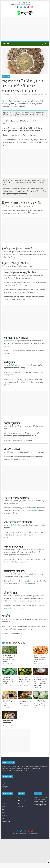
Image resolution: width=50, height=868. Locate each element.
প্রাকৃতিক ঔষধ (11, 97)
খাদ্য (4, 76)
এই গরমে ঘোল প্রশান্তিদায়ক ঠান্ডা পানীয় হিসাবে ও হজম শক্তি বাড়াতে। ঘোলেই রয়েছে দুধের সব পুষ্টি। (40, 681)
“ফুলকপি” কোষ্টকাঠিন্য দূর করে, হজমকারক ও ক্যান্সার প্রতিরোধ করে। (40, 703)
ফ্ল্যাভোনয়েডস (19, 365)
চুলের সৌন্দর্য (9, 608)
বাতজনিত (14, 379)
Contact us (21, 807)
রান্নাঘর (4, 807)
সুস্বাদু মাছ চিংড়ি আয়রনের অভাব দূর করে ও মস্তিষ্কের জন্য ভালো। (40, 659)
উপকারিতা (36, 94)
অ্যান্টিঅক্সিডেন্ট (12, 525)
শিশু (3, 810)
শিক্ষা (3, 818)
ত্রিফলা (42, 94)
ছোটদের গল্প (5, 816)
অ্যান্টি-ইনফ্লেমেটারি (9, 341)
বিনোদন (4, 801)
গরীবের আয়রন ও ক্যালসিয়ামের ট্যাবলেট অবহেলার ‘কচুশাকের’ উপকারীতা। (9, 680)
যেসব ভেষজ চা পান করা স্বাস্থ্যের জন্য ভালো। (25, 702)
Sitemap (21, 798)
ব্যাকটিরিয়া (6, 574)
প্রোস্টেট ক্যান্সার (32, 510)
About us (21, 804)
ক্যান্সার (4, 784)
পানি (20, 285)
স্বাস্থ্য (16, 97)
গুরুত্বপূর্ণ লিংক (5, 787)
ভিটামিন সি (11, 365)
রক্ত (3, 781)
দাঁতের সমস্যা (26, 584)
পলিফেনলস (26, 365)
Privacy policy (22, 801)
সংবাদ (3, 813)
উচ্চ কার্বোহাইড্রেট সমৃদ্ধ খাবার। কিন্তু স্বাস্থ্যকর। (10, 703)
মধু (27, 213)
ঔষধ (39, 94)
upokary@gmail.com (40, 805)
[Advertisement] (25, 29)
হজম (10, 559)
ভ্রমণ (3, 804)
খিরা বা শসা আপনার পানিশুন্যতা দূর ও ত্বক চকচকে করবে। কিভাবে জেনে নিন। (24, 680)
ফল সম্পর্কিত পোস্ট (6, 821)
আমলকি (19, 104)
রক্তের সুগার (33, 452)
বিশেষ (8, 76)
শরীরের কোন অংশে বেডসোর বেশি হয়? (23, 5)
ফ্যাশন (4, 798)
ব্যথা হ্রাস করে (8, 385)
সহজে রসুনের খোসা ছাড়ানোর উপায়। (8, 722)
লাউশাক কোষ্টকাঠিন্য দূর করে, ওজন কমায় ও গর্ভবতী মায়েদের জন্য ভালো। (9, 659)
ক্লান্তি (15, 601)
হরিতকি (7, 104)
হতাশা (5, 275)
